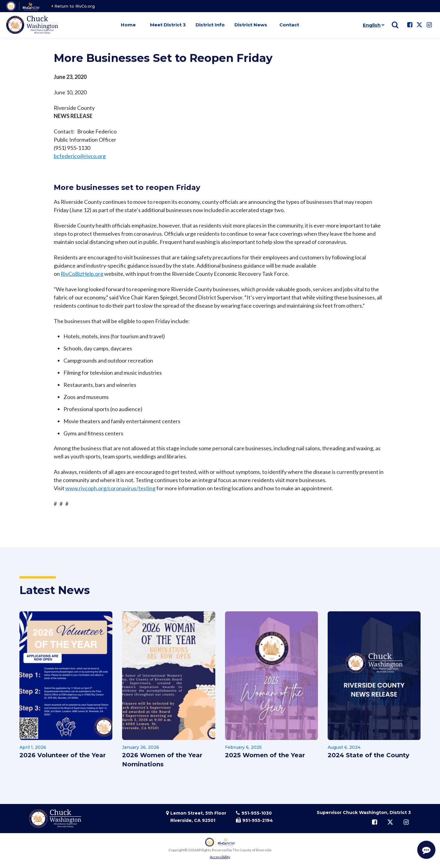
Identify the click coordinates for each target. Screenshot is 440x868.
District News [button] (251, 25)
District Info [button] (210, 25)
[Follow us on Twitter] (419, 25)
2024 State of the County (368, 755)
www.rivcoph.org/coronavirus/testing (110, 488)
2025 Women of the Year (265, 755)
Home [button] (128, 25)
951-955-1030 (257, 813)
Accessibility (220, 857)
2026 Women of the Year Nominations (162, 760)
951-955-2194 (258, 820)
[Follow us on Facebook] (410, 25)
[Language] (372, 25)
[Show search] (395, 25)
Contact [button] (289, 25)
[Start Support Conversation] (426, 850)
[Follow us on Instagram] (429, 25)
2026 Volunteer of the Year (63, 755)
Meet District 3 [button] (168, 25)
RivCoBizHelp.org (82, 274)
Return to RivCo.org (75, 6)
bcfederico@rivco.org (80, 156)
